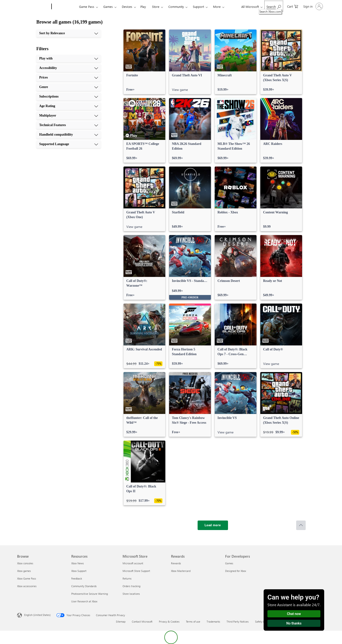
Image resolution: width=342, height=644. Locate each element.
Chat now (294, 614)
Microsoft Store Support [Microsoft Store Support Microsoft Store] (136, 571)
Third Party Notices (238, 622)
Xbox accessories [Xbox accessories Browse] (27, 586)
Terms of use (193, 622)
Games (108, 7)
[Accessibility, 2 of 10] (69, 68)
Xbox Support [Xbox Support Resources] (79, 571)
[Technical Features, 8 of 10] (69, 125)
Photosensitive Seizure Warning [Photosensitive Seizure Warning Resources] (90, 594)
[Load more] (213, 525)
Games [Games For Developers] (229, 563)
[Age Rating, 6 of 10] (69, 106)
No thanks (294, 623)
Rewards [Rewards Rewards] (176, 563)
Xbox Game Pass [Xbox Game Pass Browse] (27, 578)
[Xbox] (65, 7)
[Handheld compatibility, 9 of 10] (69, 135)
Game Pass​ (87, 7)
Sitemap (121, 622)
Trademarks (213, 622)
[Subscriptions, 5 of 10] (69, 97)
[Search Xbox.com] (274, 6)
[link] (144, 62)
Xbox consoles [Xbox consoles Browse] (25, 563)
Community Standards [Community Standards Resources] (84, 586)
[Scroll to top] (301, 525)
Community (176, 7)
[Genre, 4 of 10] (69, 87)
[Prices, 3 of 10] (69, 78)
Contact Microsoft (142, 622)
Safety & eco (262, 622)
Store (156, 7)
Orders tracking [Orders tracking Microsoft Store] (131, 586)
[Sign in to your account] (313, 6)
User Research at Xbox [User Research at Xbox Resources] (84, 601)
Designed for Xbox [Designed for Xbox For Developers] (236, 571)
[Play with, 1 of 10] (69, 59)
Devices (127, 7)
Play (143, 7)
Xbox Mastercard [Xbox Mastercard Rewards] (181, 571)
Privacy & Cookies (169, 622)
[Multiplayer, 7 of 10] (69, 116)
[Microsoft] (33, 7)
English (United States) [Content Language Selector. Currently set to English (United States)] (37, 615)
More (217, 7)
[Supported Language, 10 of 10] (69, 144)
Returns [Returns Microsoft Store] (127, 578)
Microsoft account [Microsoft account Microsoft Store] (133, 563)
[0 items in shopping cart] (293, 6)
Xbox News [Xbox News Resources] (78, 563)
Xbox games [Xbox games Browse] (24, 571)
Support (198, 7)
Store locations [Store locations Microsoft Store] (131, 594)
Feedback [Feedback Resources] (77, 578)
